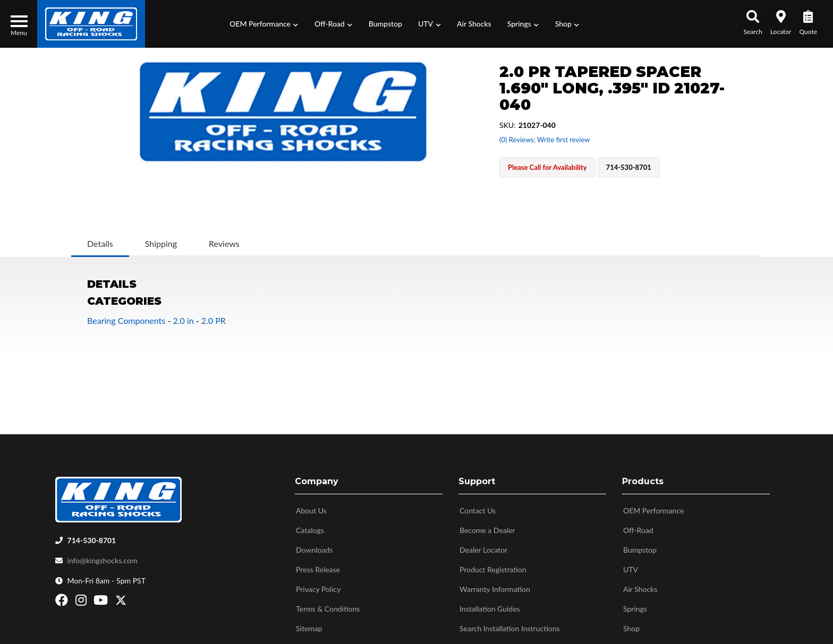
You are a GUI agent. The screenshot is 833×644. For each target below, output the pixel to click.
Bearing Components (126, 320)
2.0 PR (214, 320)
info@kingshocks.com (103, 558)
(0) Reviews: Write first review (545, 140)
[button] (264, 24)
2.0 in (183, 320)
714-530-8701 (92, 538)
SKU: (508, 125)
